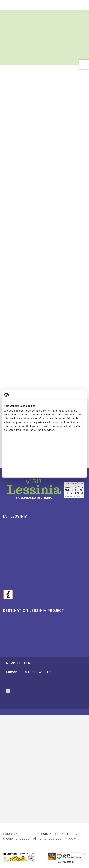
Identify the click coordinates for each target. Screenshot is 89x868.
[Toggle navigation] (87, 5)
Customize (45, 462)
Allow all (44, 453)
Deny (44, 471)
